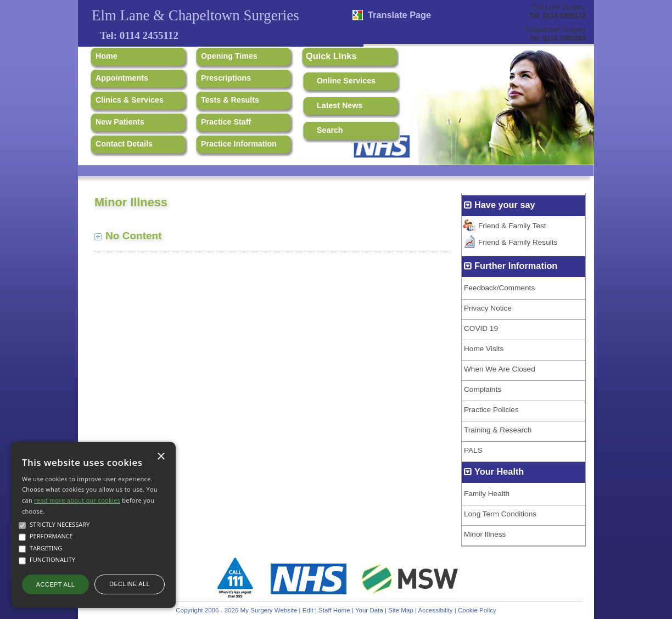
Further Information (516, 266)
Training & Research (498, 430)
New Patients (120, 122)
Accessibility (436, 610)
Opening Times (229, 56)
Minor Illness (485, 534)
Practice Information (239, 144)
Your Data (369, 610)
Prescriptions (226, 78)
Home (107, 56)
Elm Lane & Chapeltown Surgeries (195, 15)
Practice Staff (226, 122)
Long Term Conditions (500, 514)
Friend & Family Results (518, 242)
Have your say (505, 205)
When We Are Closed (500, 369)
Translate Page (399, 15)
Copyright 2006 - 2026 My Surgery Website (236, 610)
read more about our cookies (77, 500)
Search (330, 130)
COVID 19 (481, 328)
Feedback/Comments (499, 288)
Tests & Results (230, 100)
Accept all (55, 584)
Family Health (487, 494)
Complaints (483, 389)
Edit (308, 610)
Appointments (122, 78)
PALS (473, 450)
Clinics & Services (130, 100)
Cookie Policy (477, 610)
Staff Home (334, 610)
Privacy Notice (488, 308)
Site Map (401, 610)
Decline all (130, 584)
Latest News (340, 105)
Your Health (499, 471)
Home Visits (484, 349)
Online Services (346, 81)
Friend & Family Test (512, 226)
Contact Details (124, 144)
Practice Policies (491, 410)
